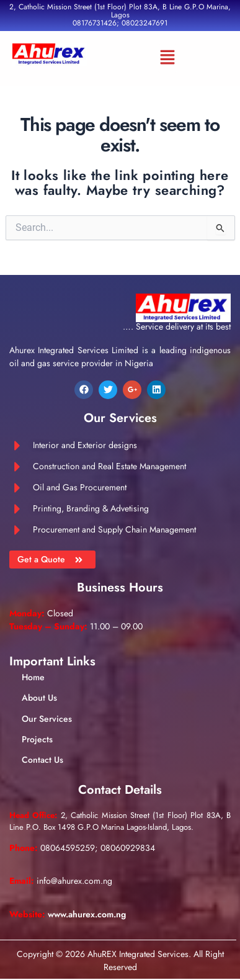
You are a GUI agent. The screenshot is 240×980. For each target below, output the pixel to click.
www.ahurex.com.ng (87, 914)
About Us (39, 698)
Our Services (47, 719)
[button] (167, 58)
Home (33, 677)
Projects (37, 739)
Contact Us (42, 760)
